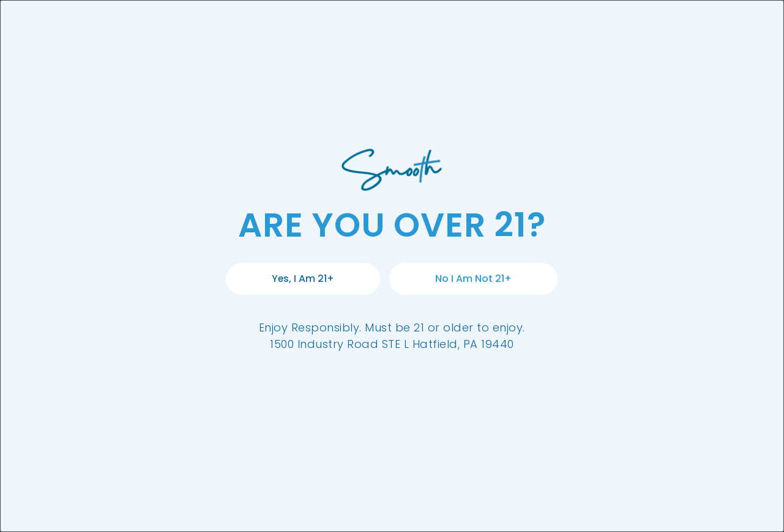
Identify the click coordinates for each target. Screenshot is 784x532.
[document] (392, 266)
